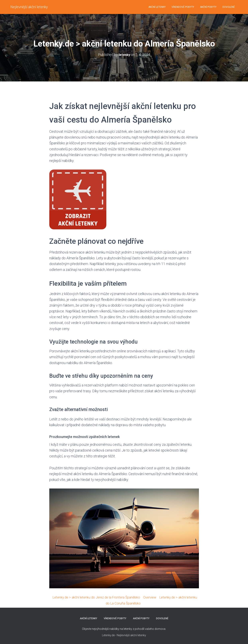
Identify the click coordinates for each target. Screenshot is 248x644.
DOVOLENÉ (229, 7)
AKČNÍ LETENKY (157, 7)
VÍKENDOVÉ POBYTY (183, 7)
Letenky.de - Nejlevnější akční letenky (124, 635)
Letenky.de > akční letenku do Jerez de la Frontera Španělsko (100, 597)
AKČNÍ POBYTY (208, 7)
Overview (157, 597)
